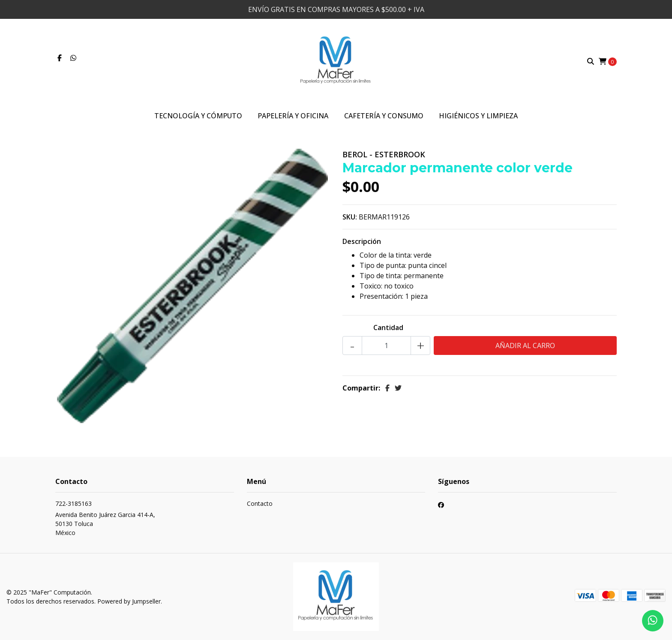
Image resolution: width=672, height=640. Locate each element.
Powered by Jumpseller (129, 601)
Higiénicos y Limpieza (478, 116)
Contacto (260, 503)
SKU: (350, 217)
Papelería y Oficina (293, 116)
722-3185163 (73, 503)
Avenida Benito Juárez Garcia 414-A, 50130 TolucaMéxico (105, 524)
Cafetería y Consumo (384, 116)
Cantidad (388, 328)
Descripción (362, 241)
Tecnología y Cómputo (198, 116)
